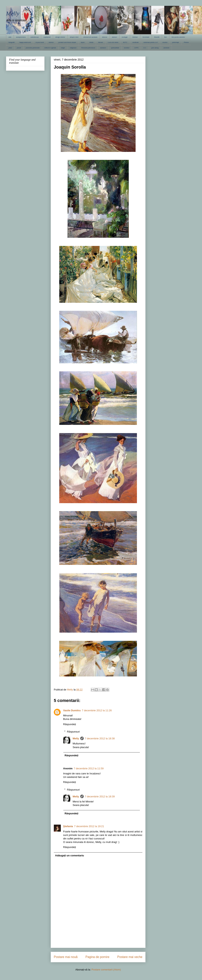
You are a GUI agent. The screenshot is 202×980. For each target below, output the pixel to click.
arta (10, 37)
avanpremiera (21, 37)
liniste (91, 42)
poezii (19, 48)
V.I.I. (145, 48)
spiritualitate (115, 48)
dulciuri (114, 37)
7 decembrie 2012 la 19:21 (89, 826)
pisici (10, 48)
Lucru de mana (113, 42)
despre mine (74, 37)
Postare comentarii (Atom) (106, 970)
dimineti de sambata (90, 37)
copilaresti (47, 37)
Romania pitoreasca (88, 48)
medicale (136, 42)
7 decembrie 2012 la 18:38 (100, 738)
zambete (166, 48)
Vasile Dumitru (72, 710)
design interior (60, 37)
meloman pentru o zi (151, 42)
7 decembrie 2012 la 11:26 (97, 710)
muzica (165, 42)
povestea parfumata (33, 48)
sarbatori (103, 48)
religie (63, 48)
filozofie (157, 37)
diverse (105, 37)
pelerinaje (175, 42)
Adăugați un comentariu (70, 855)
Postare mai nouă (66, 957)
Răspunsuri (73, 732)
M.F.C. (125, 42)
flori (166, 37)
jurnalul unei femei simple (67, 42)
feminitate (146, 37)
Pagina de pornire (97, 957)
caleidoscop (35, 37)
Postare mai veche (130, 957)
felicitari (135, 37)
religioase (73, 48)
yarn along (155, 48)
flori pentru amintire (178, 37)
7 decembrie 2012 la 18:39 (100, 796)
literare (101, 42)
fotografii (12, 42)
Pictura (186, 42)
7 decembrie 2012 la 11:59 (89, 768)
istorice (51, 42)
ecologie (125, 37)
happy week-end (25, 42)
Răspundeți (70, 724)
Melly (13, 13)
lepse (83, 42)
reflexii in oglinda (50, 48)
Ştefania (68, 826)
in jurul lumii (40, 42)
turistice (127, 48)
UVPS (136, 48)
